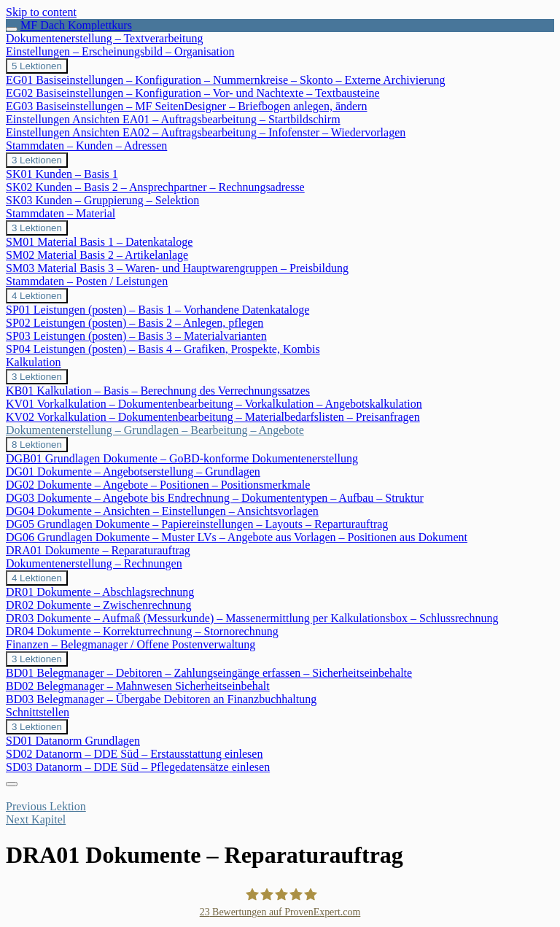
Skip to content (41, 12)
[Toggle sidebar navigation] (12, 29)
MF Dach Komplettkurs (76, 25)
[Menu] (12, 784)
